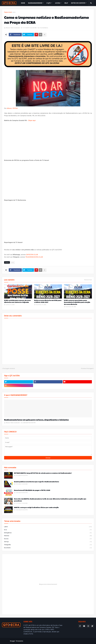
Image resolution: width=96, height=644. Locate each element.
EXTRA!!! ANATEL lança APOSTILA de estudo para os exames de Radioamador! (43, 473)
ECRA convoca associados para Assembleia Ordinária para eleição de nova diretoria (77, 302)
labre (48, 527)
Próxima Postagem (87, 368)
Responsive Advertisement (48, 584)
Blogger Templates (17, 641)
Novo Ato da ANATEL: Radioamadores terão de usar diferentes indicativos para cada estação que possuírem (50, 500)
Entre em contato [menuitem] (78, 3)
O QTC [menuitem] (49, 3)
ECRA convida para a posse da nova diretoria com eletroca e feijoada (17, 301)
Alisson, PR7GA (12, 108)
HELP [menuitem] (66, 3)
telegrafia (48, 545)
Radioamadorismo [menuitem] (35, 3)
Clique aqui (32, 120)
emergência (48, 533)
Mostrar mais (88, 280)
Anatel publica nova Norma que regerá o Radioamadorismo (36, 482)
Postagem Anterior (9, 368)
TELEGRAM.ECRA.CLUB (34, 257)
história (48, 536)
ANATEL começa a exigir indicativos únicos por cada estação (36, 507)
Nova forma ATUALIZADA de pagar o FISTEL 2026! (32, 490)
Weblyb (36, 641)
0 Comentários (44, 28)
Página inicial (8, 12)
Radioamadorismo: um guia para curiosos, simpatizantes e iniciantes (36, 420)
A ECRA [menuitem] (58, 3)
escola (48, 539)
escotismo (48, 548)
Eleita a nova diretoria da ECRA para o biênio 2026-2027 (48, 301)
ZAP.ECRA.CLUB (32, 254)
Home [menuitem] (23, 3)
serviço (48, 542)
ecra (14, 12)
